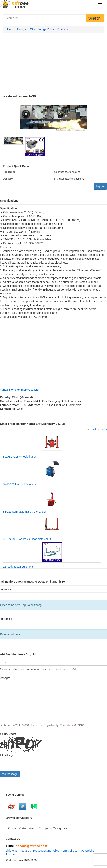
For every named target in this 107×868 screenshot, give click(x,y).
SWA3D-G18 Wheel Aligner (19, 457)
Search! (95, 18)
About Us (25, 851)
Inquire (100, 186)
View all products (97, 429)
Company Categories (53, 828)
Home (9, 29)
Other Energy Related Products (49, 29)
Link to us (12, 851)
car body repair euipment (18, 567)
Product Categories (21, 828)
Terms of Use (69, 851)
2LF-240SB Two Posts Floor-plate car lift (27, 539)
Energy (21, 29)
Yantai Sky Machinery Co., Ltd (19, 390)
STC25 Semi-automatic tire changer (24, 512)
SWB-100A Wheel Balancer (19, 484)
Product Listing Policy (46, 851)
